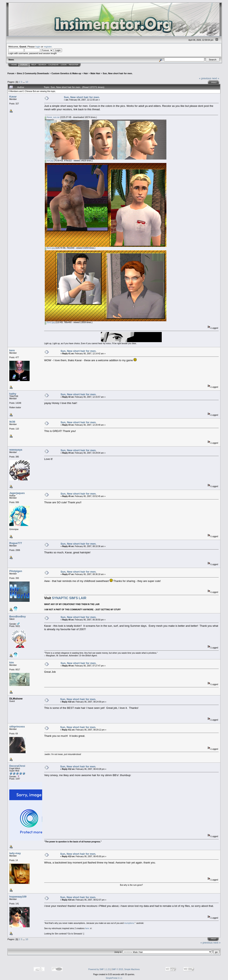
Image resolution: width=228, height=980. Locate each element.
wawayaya (16, 450)
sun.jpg (49, 161)
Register (74, 65)
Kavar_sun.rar (52, 117)
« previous (205, 78)
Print (214, 82)
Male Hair (95, 73)
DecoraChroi (17, 766)
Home (14, 65)
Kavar (13, 97)
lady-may (15, 853)
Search (42, 65)
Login (64, 65)
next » (216, 78)
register (48, 47)
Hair (86, 73)
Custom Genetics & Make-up (66, 73)
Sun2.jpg (50, 322)
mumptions (129, 923)
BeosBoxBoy (18, 616)
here (87, 928)
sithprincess (17, 727)
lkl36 (12, 422)
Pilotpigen (16, 571)
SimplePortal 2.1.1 (114, 978)
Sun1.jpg (50, 248)
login (38, 47)
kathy (13, 394)
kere (12, 350)
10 (27, 82)
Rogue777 (16, 543)
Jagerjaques (17, 493)
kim (12, 662)
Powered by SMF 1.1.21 (99, 969)
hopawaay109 (18, 897)
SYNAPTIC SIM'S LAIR (69, 598)
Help (34, 65)
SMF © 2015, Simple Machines (126, 969)
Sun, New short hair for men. (118, 73)
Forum (24, 65)
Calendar (53, 65)
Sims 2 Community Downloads (33, 73)
